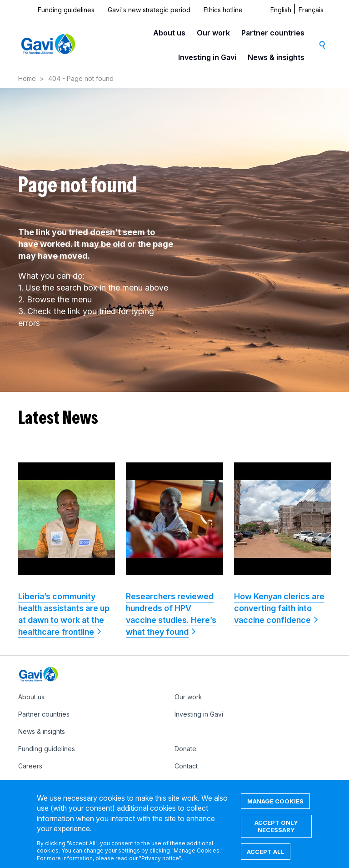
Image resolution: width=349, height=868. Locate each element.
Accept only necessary (276, 833)
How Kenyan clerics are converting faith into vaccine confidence (279, 608)
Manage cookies (275, 808)
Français (311, 10)
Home (27, 78)
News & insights (276, 57)
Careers (30, 766)
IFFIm (182, 783)
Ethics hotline (223, 10)
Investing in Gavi (207, 57)
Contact (186, 766)
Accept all (266, 859)
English (281, 10)
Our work (213, 33)
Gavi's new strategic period (149, 10)
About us (169, 33)
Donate (185, 749)
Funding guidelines (66, 10)
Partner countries (273, 33)
